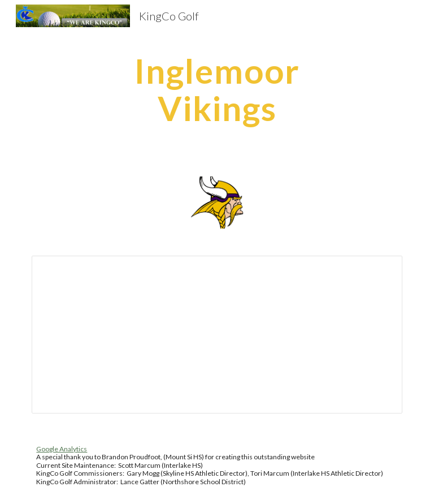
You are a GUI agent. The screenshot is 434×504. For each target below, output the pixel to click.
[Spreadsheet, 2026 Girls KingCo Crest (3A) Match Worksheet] (217, 334)
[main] (217, 89)
